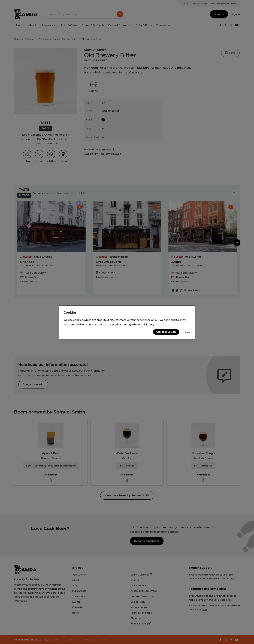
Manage (187, 332)
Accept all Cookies (166, 332)
